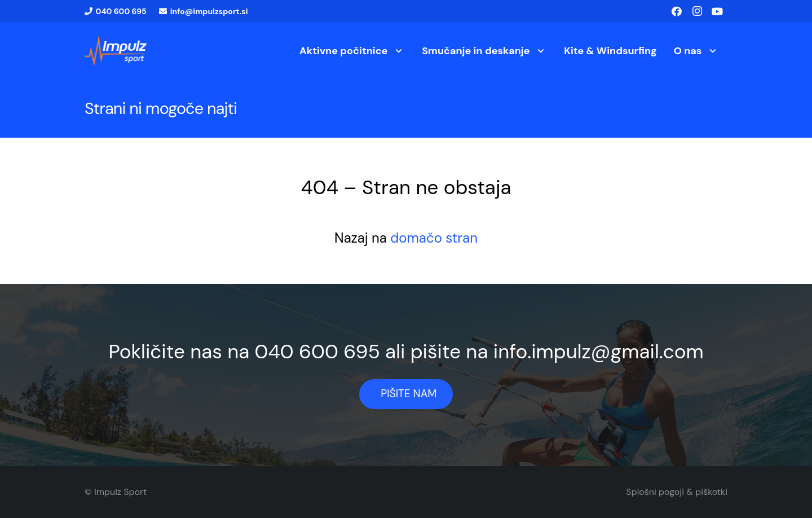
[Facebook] (677, 11)
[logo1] (116, 51)
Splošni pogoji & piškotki (677, 492)
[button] (397, 51)
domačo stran (434, 238)
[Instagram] (697, 11)
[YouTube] (717, 11)
